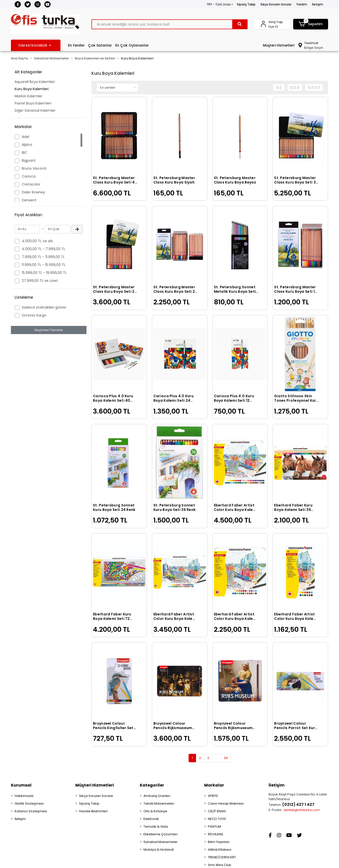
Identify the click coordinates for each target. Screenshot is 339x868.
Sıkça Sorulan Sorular (276, 4)
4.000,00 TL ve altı (37, 241)
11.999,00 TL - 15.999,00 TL (44, 265)
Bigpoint (29, 160)
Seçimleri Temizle (49, 330)
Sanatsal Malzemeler (161, 842)
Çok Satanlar (100, 45)
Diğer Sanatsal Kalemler (35, 110)
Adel (26, 137)
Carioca (29, 176)
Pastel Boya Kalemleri (33, 103)
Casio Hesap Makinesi (226, 803)
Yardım (302, 4)
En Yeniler (76, 45)
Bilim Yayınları (219, 842)
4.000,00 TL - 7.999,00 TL (43, 249)
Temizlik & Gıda (156, 827)
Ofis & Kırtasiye (155, 811)
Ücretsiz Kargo (34, 315)
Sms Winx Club (220, 865)
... (216, 758)
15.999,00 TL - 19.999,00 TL (44, 273)
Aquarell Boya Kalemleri (35, 82)
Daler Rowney (33, 192)
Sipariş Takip (246, 4)
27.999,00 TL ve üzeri (40, 281)
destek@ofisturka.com (302, 810)
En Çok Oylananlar (132, 45)
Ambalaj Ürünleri (157, 796)
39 (226, 758)
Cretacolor (31, 184)
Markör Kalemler (28, 96)
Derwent (29, 200)
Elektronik (151, 819)
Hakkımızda (24, 796)
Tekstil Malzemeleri (159, 803)
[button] (311, 24)
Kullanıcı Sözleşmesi (31, 811)
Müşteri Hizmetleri (279, 45)
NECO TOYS (217, 819)
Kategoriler (152, 785)
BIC (25, 153)
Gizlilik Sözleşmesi (29, 803)
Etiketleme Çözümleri (161, 834)
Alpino (27, 145)
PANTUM (214, 827)
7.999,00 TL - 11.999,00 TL (43, 257)
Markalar (214, 785)
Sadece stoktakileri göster (44, 307)
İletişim (318, 4)
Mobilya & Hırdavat (159, 850)
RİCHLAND (216, 834)
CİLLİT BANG (217, 811)
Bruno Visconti (34, 168)
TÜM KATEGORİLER (34, 45)
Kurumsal (21, 785)
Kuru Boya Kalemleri (32, 89)
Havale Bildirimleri (93, 811)
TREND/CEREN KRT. (222, 857)
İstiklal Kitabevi (220, 850)
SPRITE (213, 796)
